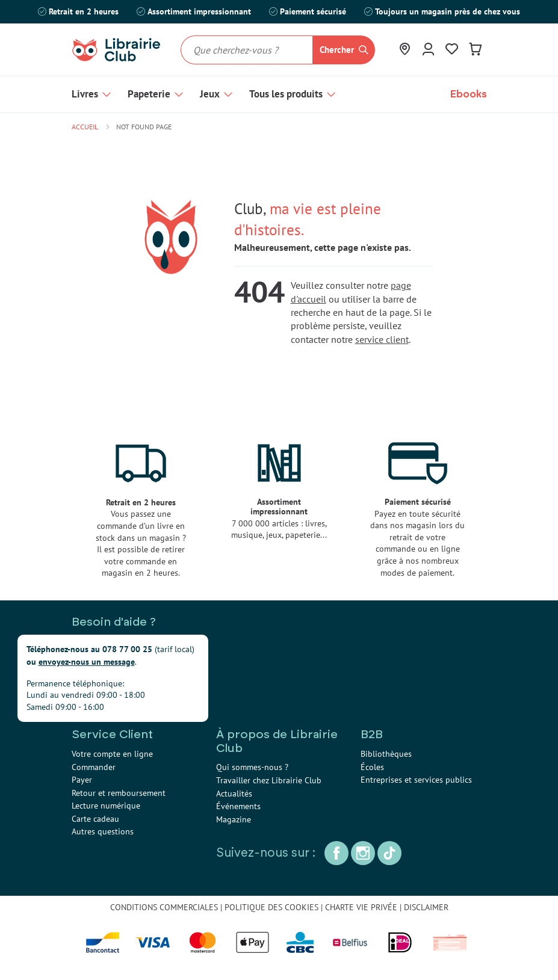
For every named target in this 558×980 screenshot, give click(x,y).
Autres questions (103, 831)
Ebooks (469, 94)
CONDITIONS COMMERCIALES (164, 907)
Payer (82, 780)
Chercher (337, 50)
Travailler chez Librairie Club (269, 780)
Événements (238, 806)
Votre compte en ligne (112, 754)
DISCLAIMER (426, 907)
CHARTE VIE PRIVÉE (361, 907)
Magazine (234, 819)
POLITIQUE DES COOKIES (271, 907)
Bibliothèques (386, 754)
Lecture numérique (106, 806)
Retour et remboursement (119, 793)
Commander (94, 767)
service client (382, 339)
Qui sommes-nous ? (252, 767)
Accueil (85, 127)
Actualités (234, 794)
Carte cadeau (95, 819)
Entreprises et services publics (416, 780)
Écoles (372, 767)
